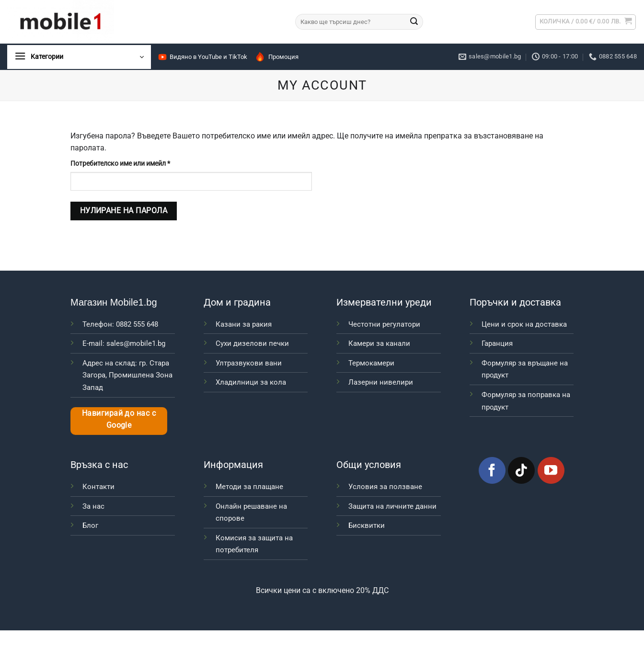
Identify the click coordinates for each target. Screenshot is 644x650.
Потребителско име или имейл (143, 163)
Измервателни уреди (384, 302)
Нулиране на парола (124, 211)
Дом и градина (237, 302)
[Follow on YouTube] (551, 470)
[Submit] (414, 22)
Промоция (276, 57)
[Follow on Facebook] (492, 470)
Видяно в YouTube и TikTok (202, 57)
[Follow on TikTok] (521, 470)
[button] (586, 22)
